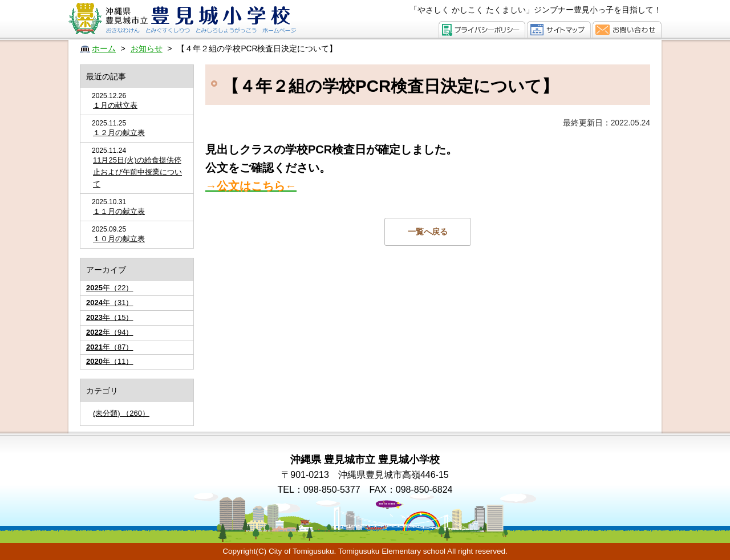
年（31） (109, 303)
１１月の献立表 (119, 211)
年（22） (109, 288)
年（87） (109, 347)
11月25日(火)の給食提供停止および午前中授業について (137, 172)
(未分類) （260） (121, 413)
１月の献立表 (115, 105)
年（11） (109, 361)
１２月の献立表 (119, 133)
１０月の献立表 (119, 239)
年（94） (109, 332)
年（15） (109, 317)
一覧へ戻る (428, 232)
